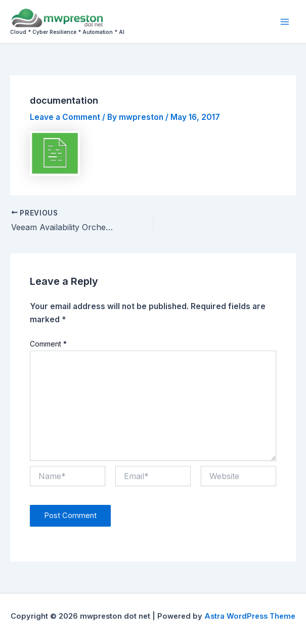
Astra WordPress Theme (250, 616)
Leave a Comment (65, 117)
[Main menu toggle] (285, 22)
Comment (48, 344)
